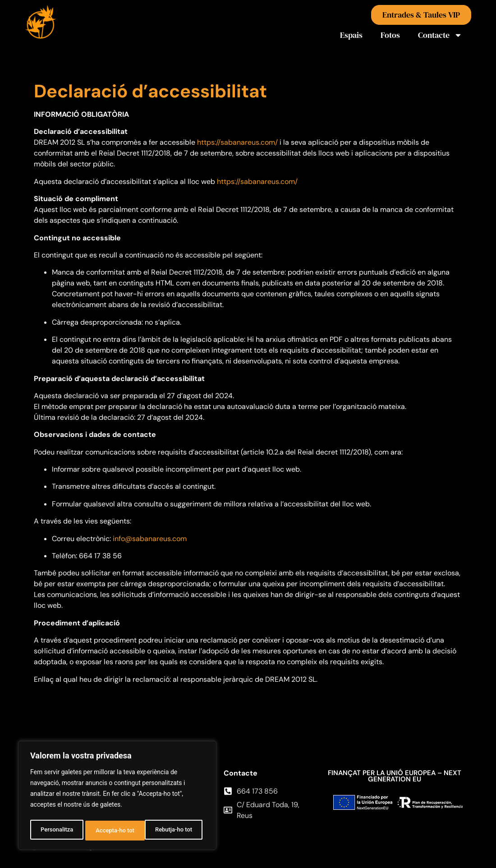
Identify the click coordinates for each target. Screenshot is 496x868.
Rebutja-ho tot (114, 831)
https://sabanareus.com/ (237, 142)
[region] (117, 797)
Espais (351, 35)
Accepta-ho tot (175, 831)
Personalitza (56, 831)
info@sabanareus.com (150, 539)
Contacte (440, 35)
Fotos (390, 35)
